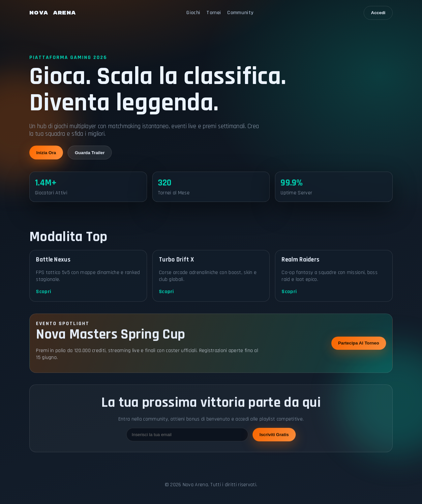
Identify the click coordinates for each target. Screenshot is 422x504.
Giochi (193, 13)
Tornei (214, 13)
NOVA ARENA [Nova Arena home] (53, 13)
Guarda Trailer (90, 153)
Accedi (378, 13)
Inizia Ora (46, 153)
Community (240, 13)
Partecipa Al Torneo (358, 345)
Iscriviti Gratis (274, 437)
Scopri (44, 294)
